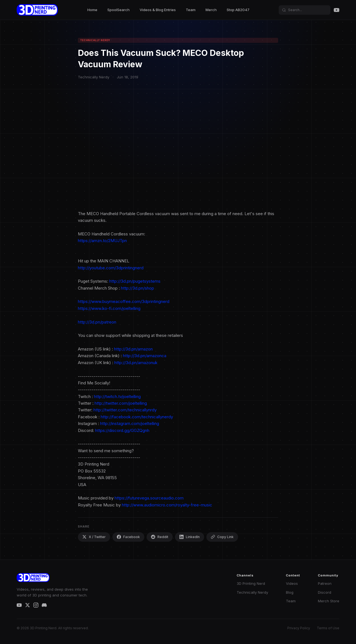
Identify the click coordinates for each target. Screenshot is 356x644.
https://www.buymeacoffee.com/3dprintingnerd (124, 301)
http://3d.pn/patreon (97, 322)
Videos (292, 583)
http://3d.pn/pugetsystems (135, 281)
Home (92, 10)
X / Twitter (94, 537)
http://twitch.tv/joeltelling (117, 396)
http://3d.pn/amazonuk (136, 363)
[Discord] (44, 605)
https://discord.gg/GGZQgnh (122, 430)
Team (191, 10)
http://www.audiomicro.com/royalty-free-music (167, 505)
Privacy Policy (299, 628)
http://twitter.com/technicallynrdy (125, 410)
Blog (290, 592)
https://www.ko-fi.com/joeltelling (109, 308)
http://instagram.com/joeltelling (130, 423)
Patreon (325, 583)
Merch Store (329, 601)
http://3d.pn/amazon (133, 349)
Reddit (160, 537)
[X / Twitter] (28, 605)
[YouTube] (337, 10)
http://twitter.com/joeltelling (121, 403)
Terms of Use (328, 628)
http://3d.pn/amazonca (145, 356)
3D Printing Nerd (251, 583)
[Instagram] (36, 605)
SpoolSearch (118, 10)
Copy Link (222, 537)
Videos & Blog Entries (158, 10)
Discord (325, 592)
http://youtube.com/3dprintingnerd (111, 268)
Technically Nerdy (252, 592)
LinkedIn (190, 537)
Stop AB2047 (238, 10)
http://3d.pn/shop (138, 288)
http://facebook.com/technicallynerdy (137, 417)
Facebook (128, 537)
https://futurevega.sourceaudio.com (149, 498)
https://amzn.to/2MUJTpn (102, 241)
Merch (211, 10)
